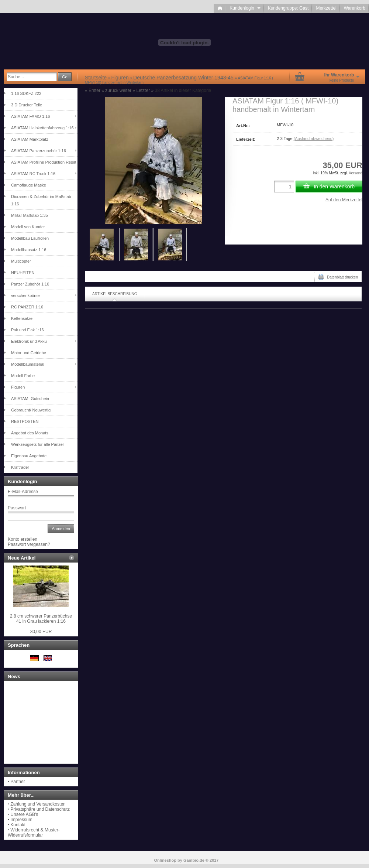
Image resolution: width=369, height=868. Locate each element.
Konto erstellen (23, 539)
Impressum (21, 820)
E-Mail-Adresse (23, 492)
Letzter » (145, 90)
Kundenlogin (245, 8)
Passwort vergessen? (29, 544)
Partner (18, 782)
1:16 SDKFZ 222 (26, 93)
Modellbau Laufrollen (30, 238)
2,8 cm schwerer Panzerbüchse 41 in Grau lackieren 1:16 (41, 619)
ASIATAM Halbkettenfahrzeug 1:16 (42, 128)
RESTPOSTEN (25, 421)
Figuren (18, 387)
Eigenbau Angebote (29, 456)
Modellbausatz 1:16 (29, 250)
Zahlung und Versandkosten (38, 804)
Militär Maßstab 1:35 (30, 215)
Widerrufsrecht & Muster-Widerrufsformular (34, 833)
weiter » (127, 90)
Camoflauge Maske (29, 185)
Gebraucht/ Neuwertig (31, 410)
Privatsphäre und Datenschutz (40, 809)
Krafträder (20, 467)
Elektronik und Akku (29, 341)
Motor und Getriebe (29, 353)
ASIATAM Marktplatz (30, 139)
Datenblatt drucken (338, 277)
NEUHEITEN (23, 273)
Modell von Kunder (28, 227)
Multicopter (21, 261)
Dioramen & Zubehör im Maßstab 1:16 (41, 200)
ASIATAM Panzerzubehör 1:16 (39, 151)
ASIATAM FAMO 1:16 (30, 116)
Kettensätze (22, 318)
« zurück (110, 90)
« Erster (93, 90)
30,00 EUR (41, 632)
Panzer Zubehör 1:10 (30, 284)
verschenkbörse (25, 295)
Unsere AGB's (24, 814)
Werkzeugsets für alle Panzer (37, 444)
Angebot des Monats (30, 433)
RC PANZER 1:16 (27, 307)
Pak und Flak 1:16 (27, 330)
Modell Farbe (23, 376)
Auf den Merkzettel (344, 200)
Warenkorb (355, 8)
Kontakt (18, 825)
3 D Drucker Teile (27, 105)
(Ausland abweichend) (314, 139)
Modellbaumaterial (28, 364)
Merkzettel (326, 8)
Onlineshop (165, 860)
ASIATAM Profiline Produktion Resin (44, 162)
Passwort (17, 508)
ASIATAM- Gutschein (30, 399)
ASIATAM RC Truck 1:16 (33, 174)
